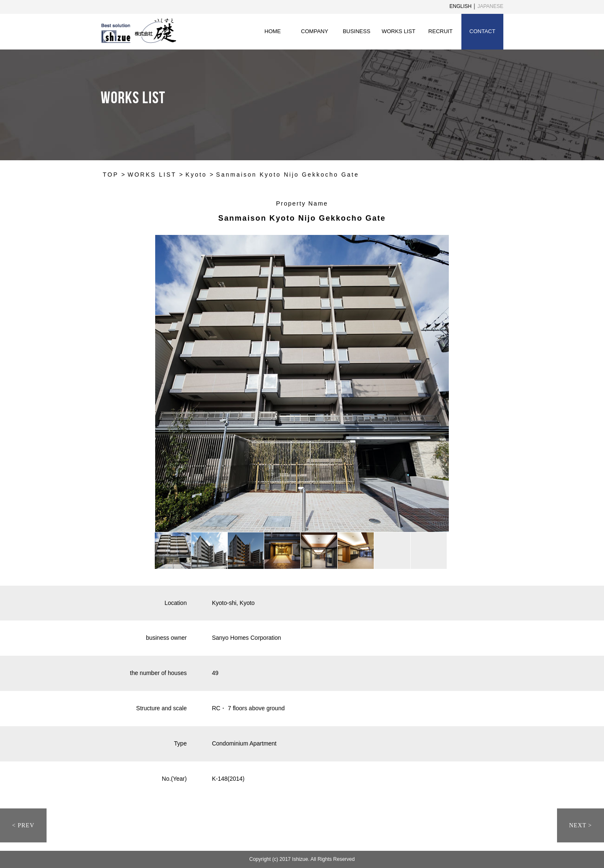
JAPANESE (490, 6)
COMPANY (315, 31)
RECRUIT (440, 31)
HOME (273, 31)
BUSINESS (357, 31)
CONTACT (482, 31)
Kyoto (196, 175)
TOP (111, 175)
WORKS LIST (398, 31)
